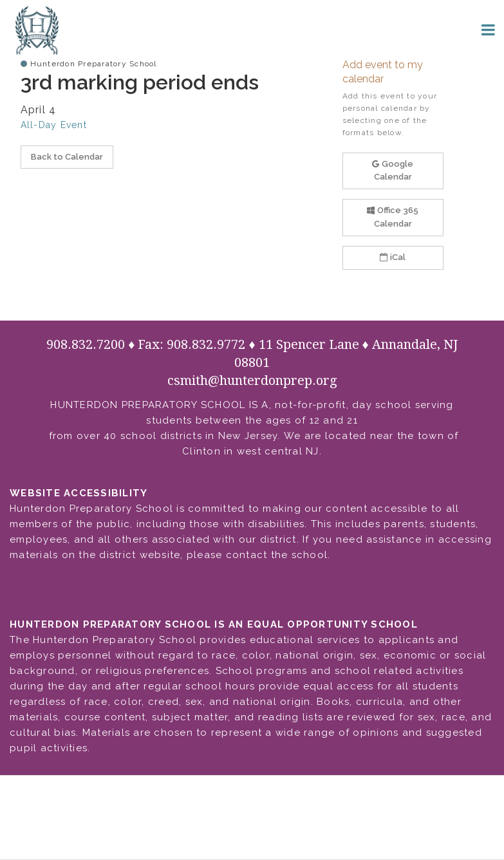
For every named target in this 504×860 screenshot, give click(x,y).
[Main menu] (488, 29)
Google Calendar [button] (393, 171)
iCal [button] (393, 257)
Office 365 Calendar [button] (393, 217)
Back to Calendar (67, 157)
